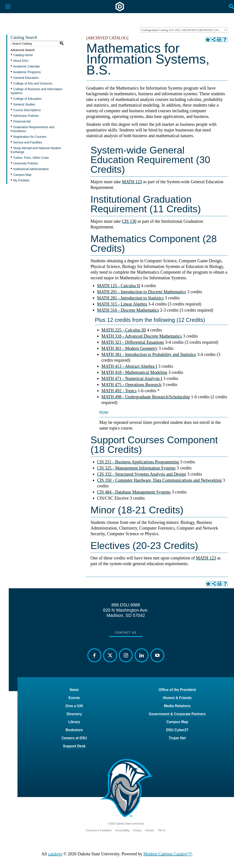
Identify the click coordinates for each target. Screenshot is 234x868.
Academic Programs (27, 72)
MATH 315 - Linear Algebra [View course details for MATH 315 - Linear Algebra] (122, 304)
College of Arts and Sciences (33, 83)
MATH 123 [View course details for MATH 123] (132, 182)
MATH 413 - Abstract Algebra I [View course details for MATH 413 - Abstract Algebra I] (129, 366)
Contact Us (126, 633)
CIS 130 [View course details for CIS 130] (129, 221)
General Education (26, 78)
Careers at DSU (74, 738)
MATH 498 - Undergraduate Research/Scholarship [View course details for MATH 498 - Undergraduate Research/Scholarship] (146, 397)
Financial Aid (22, 121)
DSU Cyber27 (177, 730)
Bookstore (74, 730)
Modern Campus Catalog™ (167, 854)
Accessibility (122, 830)
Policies (150, 830)
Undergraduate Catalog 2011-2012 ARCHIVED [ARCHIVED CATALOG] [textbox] (184, 30)
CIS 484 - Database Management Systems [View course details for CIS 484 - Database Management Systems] (134, 492)
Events (74, 698)
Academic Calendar (27, 66)
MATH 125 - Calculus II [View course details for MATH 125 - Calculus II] (119, 286)
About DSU (21, 61)
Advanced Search (23, 50)
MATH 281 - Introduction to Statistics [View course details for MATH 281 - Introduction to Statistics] (130, 298)
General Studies (24, 104)
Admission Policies (26, 116)
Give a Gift (74, 706)
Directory (74, 714)
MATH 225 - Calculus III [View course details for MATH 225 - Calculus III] (124, 330)
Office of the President (177, 690)
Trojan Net (177, 738)
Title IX (162, 830)
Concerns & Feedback (99, 830)
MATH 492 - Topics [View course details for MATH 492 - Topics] (119, 391)
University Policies (26, 163)
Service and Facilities (28, 142)
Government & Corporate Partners (177, 714)
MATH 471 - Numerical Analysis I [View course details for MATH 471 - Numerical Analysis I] (132, 378)
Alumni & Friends (177, 698)
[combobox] (184, 30)
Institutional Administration (31, 169)
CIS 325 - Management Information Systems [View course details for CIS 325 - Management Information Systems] (136, 468)
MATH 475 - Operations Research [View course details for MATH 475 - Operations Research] (131, 385)
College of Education (27, 99)
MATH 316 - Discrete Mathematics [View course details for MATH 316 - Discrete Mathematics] (128, 310)
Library (74, 722)
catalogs (55, 854)
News (74, 690)
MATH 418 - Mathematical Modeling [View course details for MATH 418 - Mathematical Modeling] (134, 372)
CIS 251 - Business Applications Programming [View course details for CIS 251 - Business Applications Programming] (138, 462)
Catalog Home (23, 55)
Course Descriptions (27, 110)
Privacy (137, 830)
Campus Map (22, 175)
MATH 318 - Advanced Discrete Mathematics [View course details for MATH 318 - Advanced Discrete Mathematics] (142, 336)
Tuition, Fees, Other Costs (31, 158)
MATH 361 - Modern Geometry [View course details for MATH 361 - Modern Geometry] (129, 348)
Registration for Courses (30, 137)
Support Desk (74, 746)
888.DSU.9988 (126, 605)
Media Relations (177, 706)
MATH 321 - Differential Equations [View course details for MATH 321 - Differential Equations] (133, 342)
